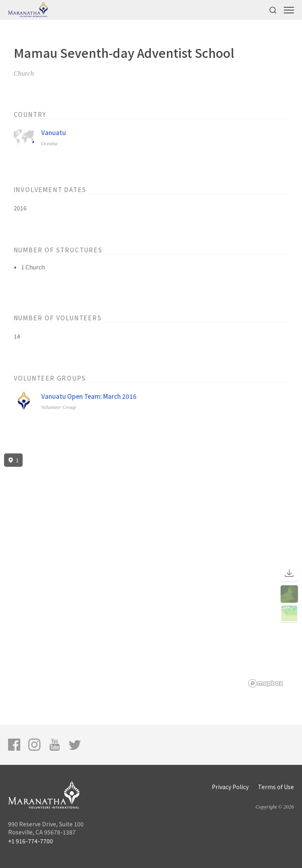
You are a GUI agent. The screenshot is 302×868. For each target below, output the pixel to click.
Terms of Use (276, 787)
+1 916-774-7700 (31, 841)
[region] (151, 571)
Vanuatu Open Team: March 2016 (89, 396)
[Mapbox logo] (266, 683)
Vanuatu (54, 132)
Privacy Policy (230, 787)
